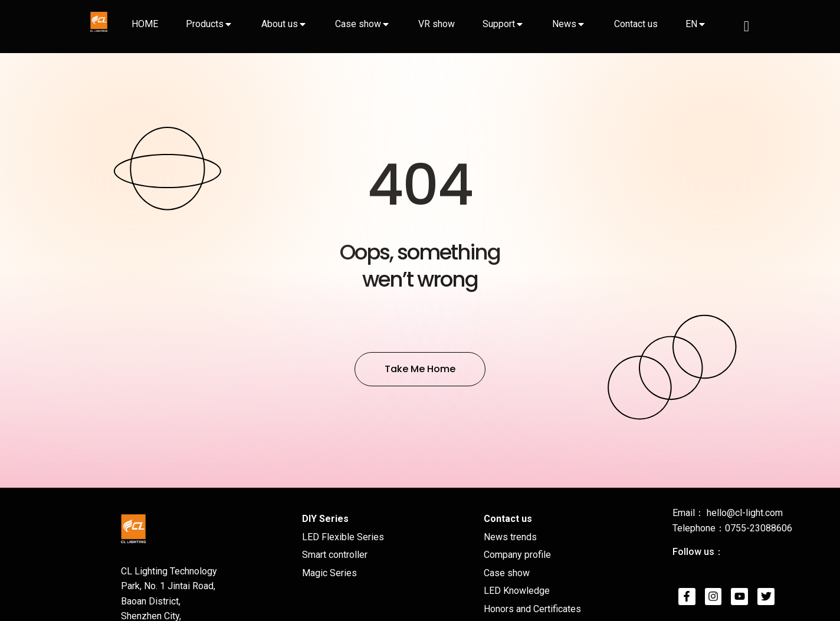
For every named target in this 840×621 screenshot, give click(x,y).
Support (499, 24)
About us (280, 24)
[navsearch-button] (747, 27)
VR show (437, 24)
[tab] (145, 24)
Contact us (636, 24)
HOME (145, 24)
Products (205, 24)
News (564, 24)
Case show (358, 24)
